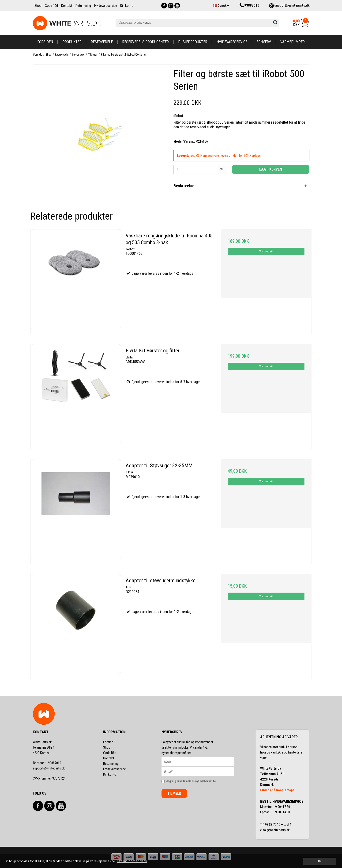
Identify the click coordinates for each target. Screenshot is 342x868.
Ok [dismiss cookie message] (320, 861)
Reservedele (102, 42)
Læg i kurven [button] (271, 169)
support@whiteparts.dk (49, 768)
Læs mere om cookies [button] (132, 861)
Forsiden (45, 42)
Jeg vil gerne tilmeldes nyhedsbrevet (200, 780)
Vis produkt (266, 251)
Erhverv (264, 42)
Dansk (221, 6)
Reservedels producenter (145, 42)
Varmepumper (293, 42)
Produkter (72, 42)
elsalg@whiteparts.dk (275, 830)
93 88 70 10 (273, 825)
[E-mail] (202, 771)
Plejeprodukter (193, 42)
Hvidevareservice (232, 42)
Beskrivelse (184, 186)
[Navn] (202, 761)
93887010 (47, 763)
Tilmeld (174, 794)
